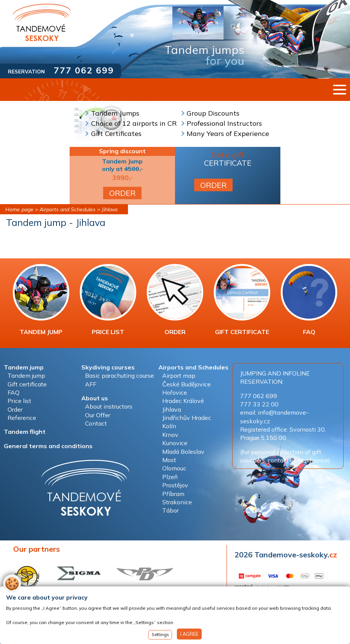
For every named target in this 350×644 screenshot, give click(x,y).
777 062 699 (84, 70)
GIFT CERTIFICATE (242, 300)
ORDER (122, 193)
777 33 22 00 (259, 404)
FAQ (309, 300)
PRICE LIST (108, 300)
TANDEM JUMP (41, 300)
